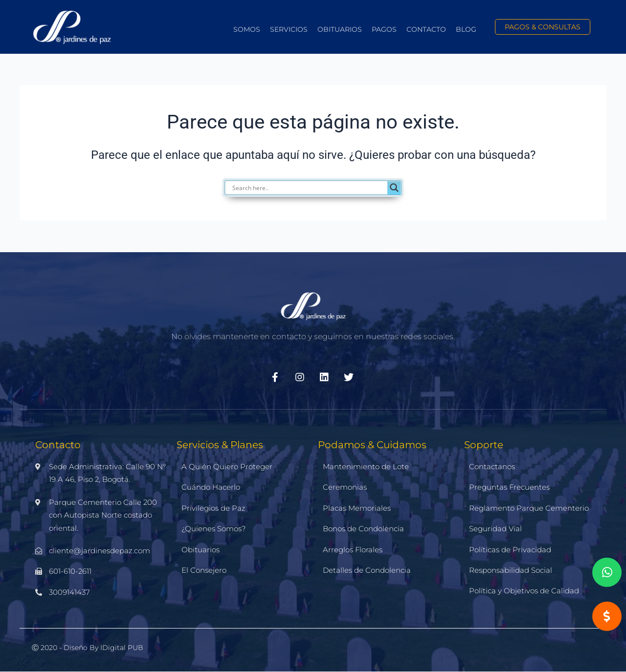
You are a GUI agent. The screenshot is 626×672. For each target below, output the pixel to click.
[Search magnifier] (394, 188)
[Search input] (309, 188)
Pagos (384, 29)
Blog (466, 29)
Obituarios (340, 29)
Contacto (426, 29)
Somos (247, 29)
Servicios (289, 29)
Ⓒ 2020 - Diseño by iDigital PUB (88, 648)
